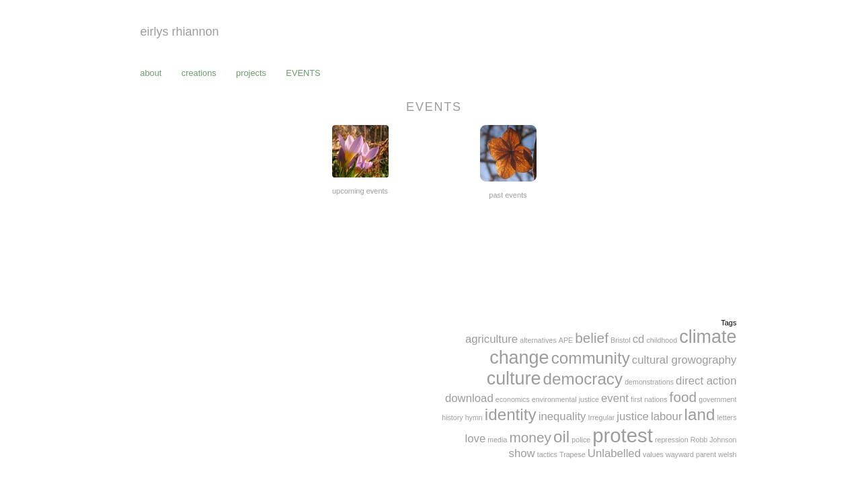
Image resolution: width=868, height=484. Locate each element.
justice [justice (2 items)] (633, 416)
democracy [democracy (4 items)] (583, 379)
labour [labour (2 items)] (667, 416)
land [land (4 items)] (700, 414)
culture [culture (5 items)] (514, 378)
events (303, 73)
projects (251, 73)
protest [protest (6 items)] (623, 435)
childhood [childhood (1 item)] (662, 340)
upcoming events (360, 191)
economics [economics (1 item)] (513, 399)
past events (508, 195)
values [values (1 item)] (653, 454)
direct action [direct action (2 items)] (706, 381)
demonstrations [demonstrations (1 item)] (649, 382)
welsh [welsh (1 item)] (727, 454)
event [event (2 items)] (615, 398)
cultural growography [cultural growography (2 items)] (684, 360)
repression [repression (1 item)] (672, 440)
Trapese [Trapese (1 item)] (573, 454)
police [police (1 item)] (581, 440)
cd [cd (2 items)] (639, 339)
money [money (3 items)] (530, 437)
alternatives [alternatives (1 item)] (538, 340)
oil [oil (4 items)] (561, 437)
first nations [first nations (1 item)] (649, 399)
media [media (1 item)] (497, 440)
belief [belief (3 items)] (592, 338)
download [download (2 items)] (469, 398)
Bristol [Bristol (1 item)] (621, 340)
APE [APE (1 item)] (566, 340)
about (151, 73)
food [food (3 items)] (683, 397)
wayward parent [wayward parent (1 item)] (691, 454)
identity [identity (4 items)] (511, 414)
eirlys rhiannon (180, 32)
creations (199, 73)
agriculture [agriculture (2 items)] (491, 339)
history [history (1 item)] (452, 417)
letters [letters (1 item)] (726, 417)
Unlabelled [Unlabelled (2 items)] (614, 453)
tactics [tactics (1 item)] (547, 454)
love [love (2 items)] (475, 439)
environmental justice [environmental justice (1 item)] (565, 399)
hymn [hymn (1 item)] (474, 417)
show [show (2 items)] (522, 453)
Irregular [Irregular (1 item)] (602, 417)
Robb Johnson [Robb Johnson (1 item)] (714, 440)
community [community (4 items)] (591, 358)
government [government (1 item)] (717, 399)
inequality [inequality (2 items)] (562, 416)
